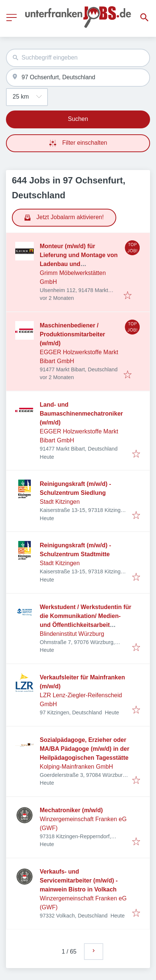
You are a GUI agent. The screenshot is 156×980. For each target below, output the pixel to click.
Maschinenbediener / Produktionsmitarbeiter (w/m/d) (72, 334)
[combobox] (78, 58)
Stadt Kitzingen (60, 502)
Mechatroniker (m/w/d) (71, 810)
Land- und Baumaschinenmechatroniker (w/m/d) (81, 414)
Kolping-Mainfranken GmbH (76, 767)
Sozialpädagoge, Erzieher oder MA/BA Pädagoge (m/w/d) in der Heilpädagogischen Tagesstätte (84, 749)
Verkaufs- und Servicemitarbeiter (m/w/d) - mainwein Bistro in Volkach (79, 880)
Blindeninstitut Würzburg (72, 634)
